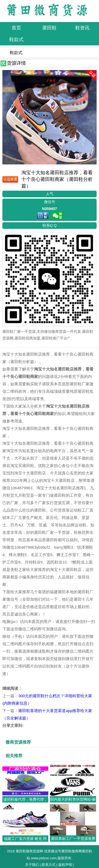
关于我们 (32, 865)
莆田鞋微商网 (72, 851)
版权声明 (65, 865)
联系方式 (49, 865)
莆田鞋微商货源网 (29, 851)
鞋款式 (16, 53)
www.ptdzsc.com (44, 858)
